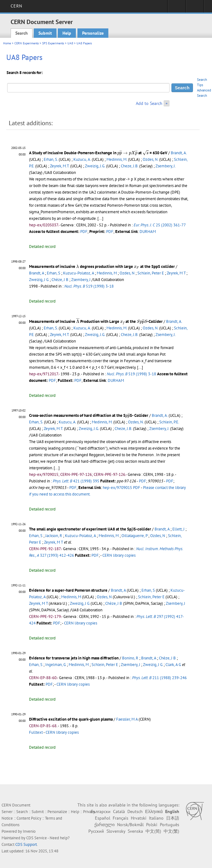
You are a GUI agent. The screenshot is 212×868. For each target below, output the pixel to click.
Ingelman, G (56, 665)
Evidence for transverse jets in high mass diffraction (74, 658)
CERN (16, 6)
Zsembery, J (81, 280)
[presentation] (127, 153)
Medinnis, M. (117, 159)
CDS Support (26, 844)
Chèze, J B (60, 280)
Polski (152, 825)
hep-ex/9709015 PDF (121, 488)
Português (170, 825)
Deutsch (135, 811)
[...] (140, 367)
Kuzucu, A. (82, 159)
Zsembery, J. (165, 166)
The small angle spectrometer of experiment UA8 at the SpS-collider (90, 529)
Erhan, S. (51, 159)
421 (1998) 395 (76, 481)
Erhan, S (54, 273)
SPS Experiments (53, 43)
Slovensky (116, 831)
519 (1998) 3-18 (89, 286)
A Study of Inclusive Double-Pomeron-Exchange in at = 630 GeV (98, 153)
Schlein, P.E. (169, 422)
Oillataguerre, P (134, 536)
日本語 (173, 818)
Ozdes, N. (150, 159)
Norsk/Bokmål (130, 825)
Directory (195, 8)
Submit (45, 33)
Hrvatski (139, 818)
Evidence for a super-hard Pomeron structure (68, 590)
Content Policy (29, 818)
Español (103, 818)
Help (67, 33)
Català (119, 811)
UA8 (70, 43)
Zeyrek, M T (176, 273)
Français (121, 818)
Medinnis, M (107, 273)
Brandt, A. (179, 153)
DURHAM (148, 232)
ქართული (104, 825)
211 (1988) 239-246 (159, 678)
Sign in (177, 8)
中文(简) (153, 831)
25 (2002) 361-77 (160, 225)
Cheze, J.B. (130, 166)
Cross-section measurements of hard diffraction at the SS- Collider (89, 415)
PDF (84, 232)
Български (101, 811)
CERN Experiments (27, 43)
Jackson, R (54, 536)
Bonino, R (130, 658)
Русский (96, 831)
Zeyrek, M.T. (60, 166)
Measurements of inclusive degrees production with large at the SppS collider (102, 266)
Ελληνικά (154, 811)
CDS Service (37, 838)
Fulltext (36, 732)
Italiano (156, 818)
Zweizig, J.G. (95, 166)
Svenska (135, 831)
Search (22, 33)
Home (7, 43)
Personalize (93, 33)
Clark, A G (173, 665)
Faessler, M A (127, 719)
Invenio (29, 831)
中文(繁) (171, 831)
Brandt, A (37, 273)
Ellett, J (178, 529)
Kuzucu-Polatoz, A (79, 273)
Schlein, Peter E (151, 273)
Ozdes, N (127, 273)
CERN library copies (119, 555)
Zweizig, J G (39, 280)
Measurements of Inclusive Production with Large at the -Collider (96, 321)
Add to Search (149, 103)
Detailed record (42, 247)
